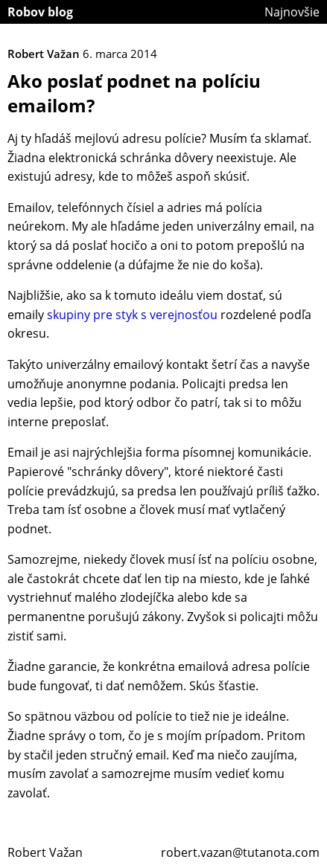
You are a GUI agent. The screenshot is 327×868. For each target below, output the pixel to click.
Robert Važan (45, 852)
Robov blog (40, 12)
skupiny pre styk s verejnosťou (132, 315)
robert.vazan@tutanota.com (240, 852)
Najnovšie (292, 12)
